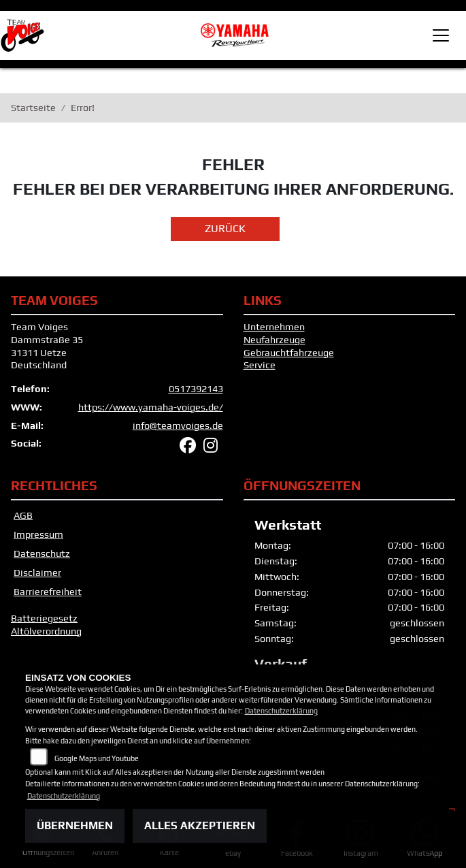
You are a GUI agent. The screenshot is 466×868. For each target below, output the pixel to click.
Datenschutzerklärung (281, 711)
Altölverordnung (46, 631)
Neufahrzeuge (274, 340)
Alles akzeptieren (200, 825)
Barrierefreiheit (48, 592)
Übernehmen (75, 825)
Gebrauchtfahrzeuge (289, 353)
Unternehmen (274, 327)
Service (260, 365)
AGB (23, 515)
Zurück (225, 228)
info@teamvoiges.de (178, 425)
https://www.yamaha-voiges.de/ (151, 407)
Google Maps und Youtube (97, 758)
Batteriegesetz (44, 618)
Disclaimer (37, 573)
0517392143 (196, 389)
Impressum (38, 534)
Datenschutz (42, 553)
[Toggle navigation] (441, 35)
